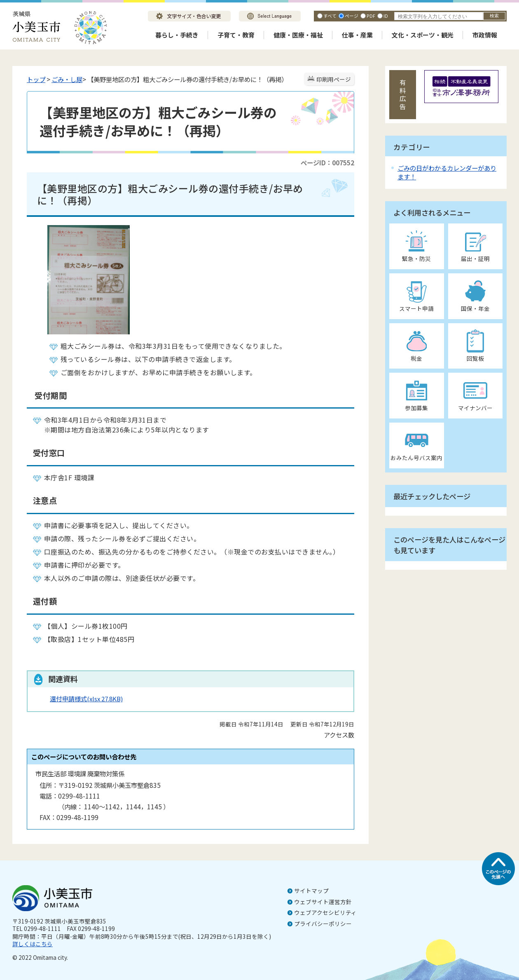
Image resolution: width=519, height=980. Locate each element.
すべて (330, 16)
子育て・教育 (236, 35)
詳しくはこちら (33, 944)
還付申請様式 (86, 699)
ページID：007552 (327, 162)
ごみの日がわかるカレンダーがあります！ (447, 172)
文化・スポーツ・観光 (423, 35)
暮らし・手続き (177, 35)
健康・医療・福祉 (298, 35)
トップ (36, 79)
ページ (352, 16)
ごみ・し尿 (67, 79)
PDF (371, 16)
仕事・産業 (357, 35)
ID (386, 16)
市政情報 (485, 35)
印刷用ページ (334, 79)
